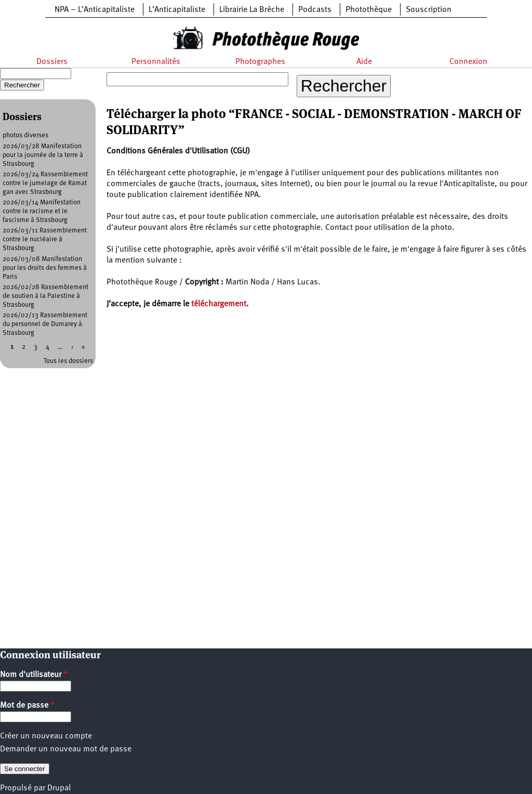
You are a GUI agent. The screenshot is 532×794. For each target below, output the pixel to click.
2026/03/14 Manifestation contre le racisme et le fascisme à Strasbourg (42, 211)
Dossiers (52, 62)
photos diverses (25, 135)
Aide (364, 62)
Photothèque (369, 10)
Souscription (429, 10)
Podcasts (315, 10)
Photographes (260, 62)
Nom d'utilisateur (34, 675)
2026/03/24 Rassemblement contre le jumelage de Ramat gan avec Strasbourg (45, 183)
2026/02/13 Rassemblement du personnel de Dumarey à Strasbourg (45, 324)
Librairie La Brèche (252, 10)
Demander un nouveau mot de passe (66, 749)
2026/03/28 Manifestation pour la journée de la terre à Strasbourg (43, 155)
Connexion (468, 62)
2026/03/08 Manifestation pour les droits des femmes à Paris (45, 268)
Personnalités (156, 62)
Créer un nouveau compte (46, 736)
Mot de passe (27, 706)
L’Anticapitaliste (177, 10)
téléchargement (219, 304)
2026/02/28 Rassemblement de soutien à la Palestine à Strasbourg (45, 296)
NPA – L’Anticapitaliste (95, 10)
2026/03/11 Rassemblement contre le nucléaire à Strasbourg (45, 239)
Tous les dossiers (68, 361)
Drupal (59, 788)
